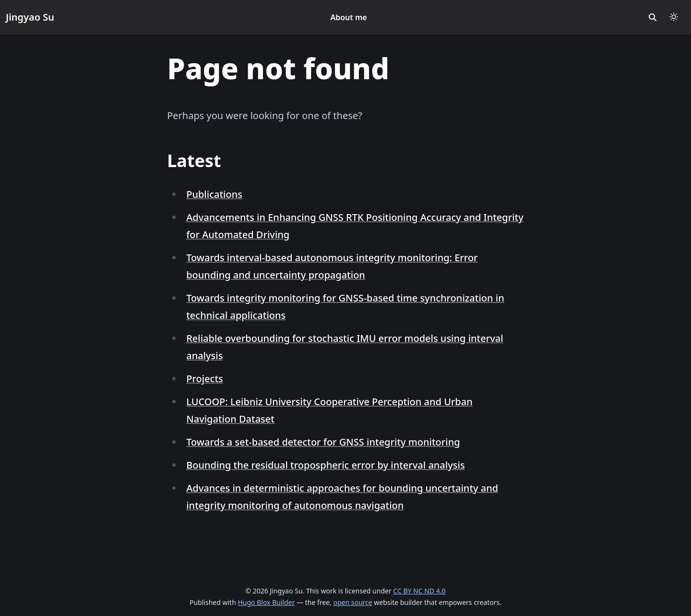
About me (348, 17)
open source (352, 602)
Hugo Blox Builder (266, 602)
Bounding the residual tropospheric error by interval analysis (325, 465)
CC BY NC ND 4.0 (419, 591)
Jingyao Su (30, 17)
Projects (205, 379)
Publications (214, 194)
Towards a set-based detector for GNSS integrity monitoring (323, 442)
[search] (653, 17)
